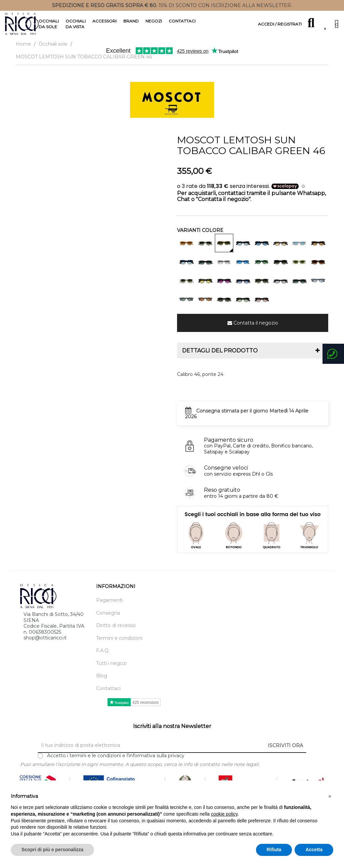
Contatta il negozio (256, 329)
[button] (330, 797)
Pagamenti (109, 606)
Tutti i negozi (111, 669)
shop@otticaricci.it (45, 643)
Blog (102, 682)
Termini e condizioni (119, 644)
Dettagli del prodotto (220, 356)
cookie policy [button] (224, 814)
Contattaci (108, 694)
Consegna (108, 619)
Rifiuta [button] (274, 850)
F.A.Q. (103, 657)
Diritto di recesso (116, 632)
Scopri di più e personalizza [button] (52, 850)
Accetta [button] (314, 850)
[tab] (253, 356)
